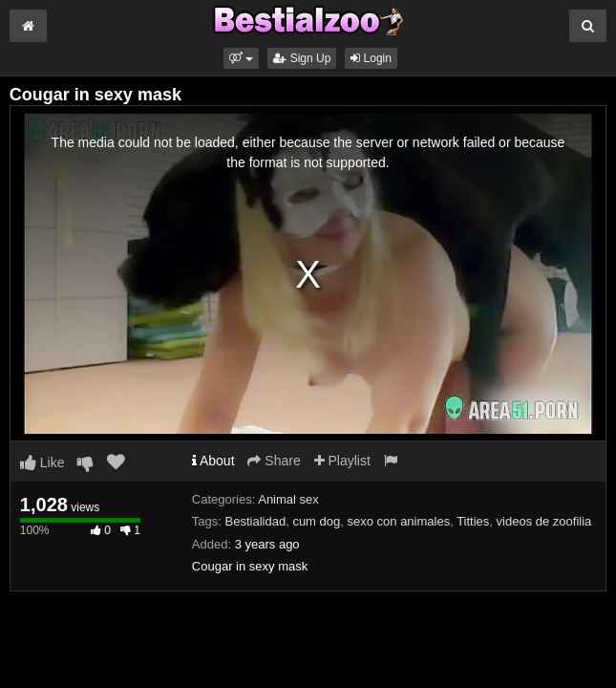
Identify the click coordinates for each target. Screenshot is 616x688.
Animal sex (288, 499)
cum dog (316, 521)
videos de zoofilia (544, 521)
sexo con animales (398, 521)
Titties (473, 521)
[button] (241, 58)
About (213, 461)
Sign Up (302, 58)
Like (42, 462)
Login (371, 58)
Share (274, 461)
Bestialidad (256, 521)
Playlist (342, 461)
